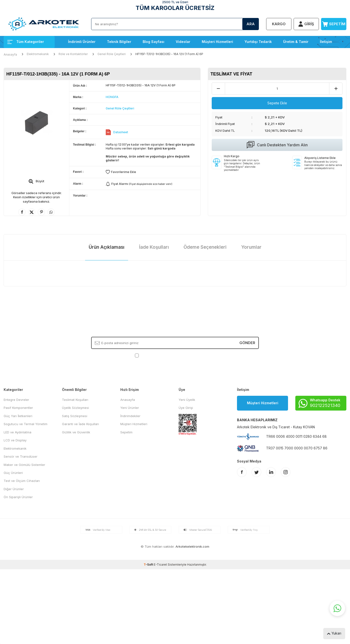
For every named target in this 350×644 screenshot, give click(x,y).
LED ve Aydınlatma (17, 432)
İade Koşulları (154, 247)
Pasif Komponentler (18, 408)
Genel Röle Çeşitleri (112, 54)
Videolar (183, 42)
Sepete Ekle (277, 103)
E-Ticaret (160, 565)
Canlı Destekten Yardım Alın (277, 145)
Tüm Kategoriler (26, 42)
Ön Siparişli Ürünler (18, 497)
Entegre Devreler (16, 400)
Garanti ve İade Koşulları (80, 424)
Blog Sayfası (153, 42)
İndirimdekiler (130, 416)
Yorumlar (251, 247)
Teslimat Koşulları (75, 400)
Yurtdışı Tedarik (258, 42)
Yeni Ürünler (130, 408)
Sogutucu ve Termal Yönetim (26, 424)
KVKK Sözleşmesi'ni (157, 355)
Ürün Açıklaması (107, 247)
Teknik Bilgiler (119, 42)
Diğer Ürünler (14, 489)
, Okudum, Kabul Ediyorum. (175, 355)
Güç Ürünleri (13, 473)
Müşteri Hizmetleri (217, 42)
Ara (251, 24)
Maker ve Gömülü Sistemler (24, 465)
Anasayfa (10, 54)
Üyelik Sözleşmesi (75, 408)
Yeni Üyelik (187, 400)
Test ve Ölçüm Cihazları (22, 481)
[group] (36, 123)
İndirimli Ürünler (82, 42)
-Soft (149, 565)
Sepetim (126, 432)
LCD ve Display (15, 440)
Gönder (247, 343)
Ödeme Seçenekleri (205, 247)
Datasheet (121, 132)
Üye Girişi (186, 408)
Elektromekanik (38, 54)
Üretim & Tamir (296, 42)
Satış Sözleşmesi (75, 416)
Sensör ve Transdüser (21, 456)
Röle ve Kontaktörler (73, 54)
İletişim (326, 42)
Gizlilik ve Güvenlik (76, 432)
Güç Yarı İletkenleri (18, 416)
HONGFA (112, 97)
